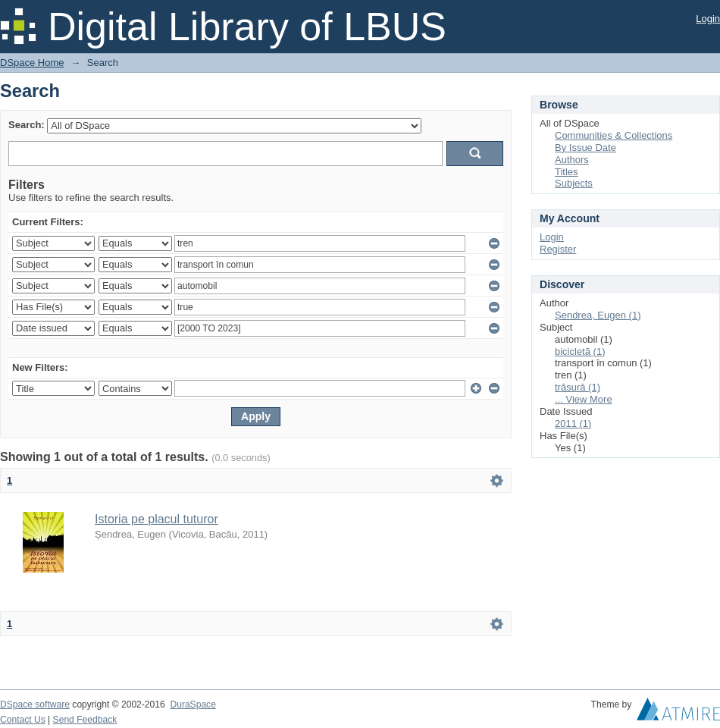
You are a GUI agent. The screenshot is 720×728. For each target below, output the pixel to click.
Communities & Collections (614, 135)
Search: (27, 125)
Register (558, 249)
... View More (584, 399)
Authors (572, 160)
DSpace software (35, 704)
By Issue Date (585, 147)
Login (708, 19)
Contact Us (23, 720)
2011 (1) (573, 424)
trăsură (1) (578, 387)
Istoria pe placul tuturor (157, 519)
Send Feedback (85, 720)
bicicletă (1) (580, 351)
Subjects (574, 183)
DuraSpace (193, 704)
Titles (567, 172)
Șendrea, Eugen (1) (598, 315)
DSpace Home (32, 63)
